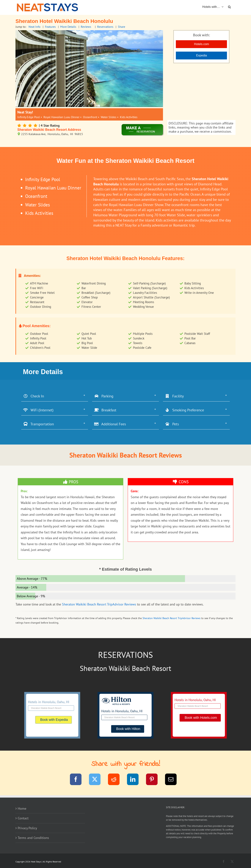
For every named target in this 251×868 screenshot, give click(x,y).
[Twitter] (97, 780)
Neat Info (34, 27)
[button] (229, 7)
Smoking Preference (184, 410)
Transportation (39, 424)
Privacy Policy (27, 828)
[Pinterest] (154, 780)
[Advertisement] (201, 92)
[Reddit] (116, 780)
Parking (104, 396)
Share (121, 27)
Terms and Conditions (33, 838)
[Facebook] (78, 780)
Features (50, 27)
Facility (174, 396)
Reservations (105, 27)
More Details (68, 27)
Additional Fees (110, 424)
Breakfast (105, 410)
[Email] (173, 780)
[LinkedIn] (135, 780)
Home (22, 808)
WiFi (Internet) (38, 410)
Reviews (86, 27)
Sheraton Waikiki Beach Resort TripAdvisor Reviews (99, 604)
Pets (172, 424)
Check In (34, 396)
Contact (23, 818)
